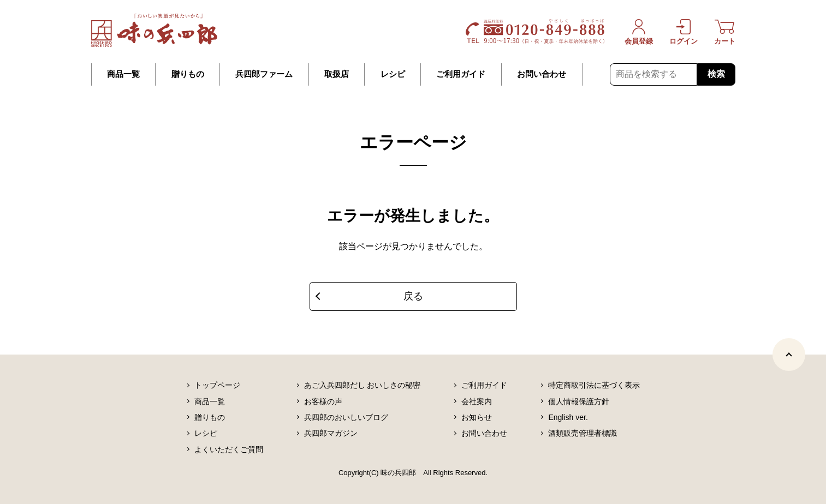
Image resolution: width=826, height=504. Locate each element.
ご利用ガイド (461, 74)
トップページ (217, 385)
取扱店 (337, 74)
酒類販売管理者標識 (583, 433)
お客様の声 (323, 401)
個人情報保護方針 (579, 401)
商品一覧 (123, 74)
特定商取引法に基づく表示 (594, 385)
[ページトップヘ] (789, 355)
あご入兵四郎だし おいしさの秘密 (363, 385)
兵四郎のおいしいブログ (346, 417)
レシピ (393, 74)
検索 (716, 74)
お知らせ (477, 417)
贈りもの (188, 74)
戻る (413, 296)
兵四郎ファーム (264, 74)
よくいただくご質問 (229, 449)
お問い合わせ (542, 74)
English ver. (568, 417)
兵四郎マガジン (331, 433)
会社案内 (477, 401)
